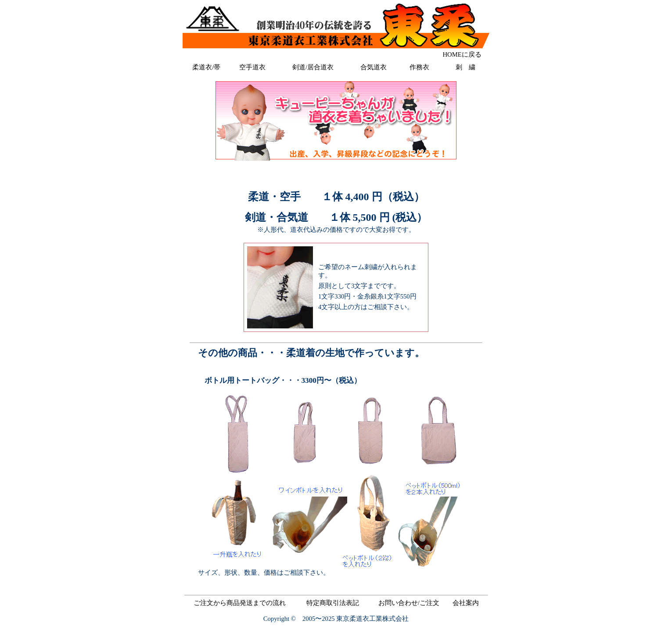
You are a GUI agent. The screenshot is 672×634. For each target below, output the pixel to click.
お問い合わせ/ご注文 (409, 603)
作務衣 (419, 67)
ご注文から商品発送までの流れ (240, 603)
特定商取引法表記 (333, 603)
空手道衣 (252, 67)
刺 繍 (465, 67)
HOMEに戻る (462, 54)
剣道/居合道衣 (313, 67)
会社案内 (466, 603)
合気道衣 (374, 67)
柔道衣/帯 (206, 67)
